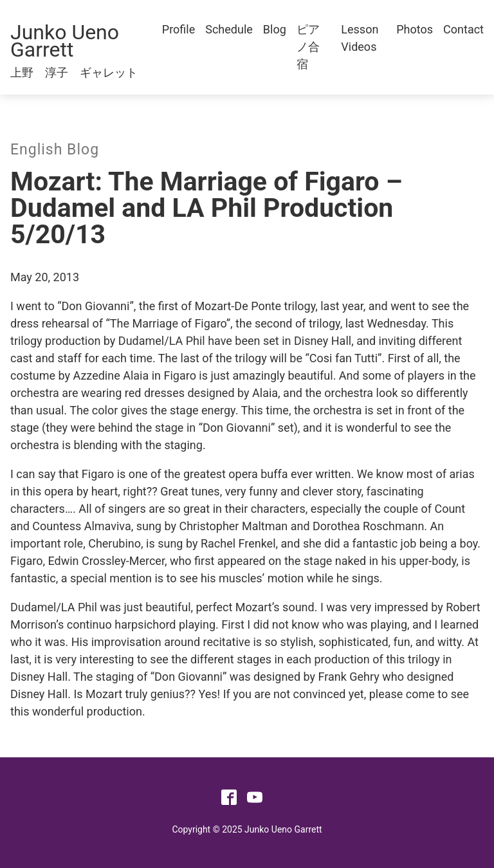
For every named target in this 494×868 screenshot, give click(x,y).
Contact (463, 29)
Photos (415, 29)
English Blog (55, 150)
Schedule (229, 29)
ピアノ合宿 (308, 47)
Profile (178, 29)
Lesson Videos (360, 38)
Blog (275, 29)
